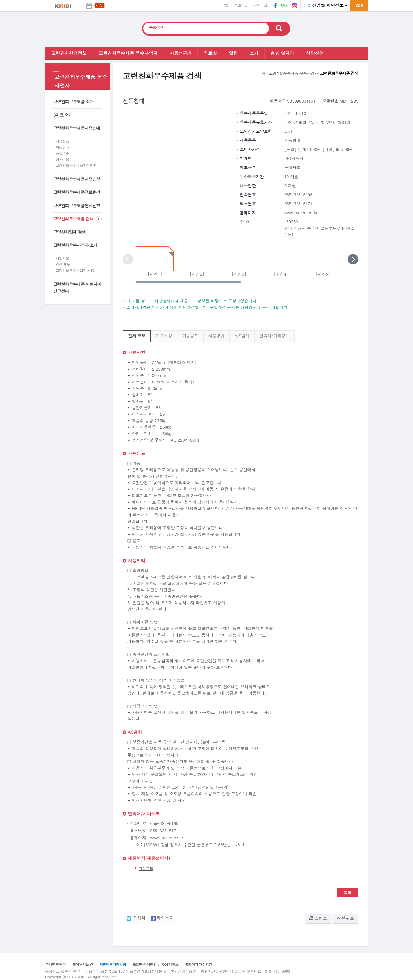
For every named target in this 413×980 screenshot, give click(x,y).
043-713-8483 (278, 971)
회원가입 (241, 5)
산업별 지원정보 (328, 5)
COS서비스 (170, 964)
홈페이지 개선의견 (199, 964)
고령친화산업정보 (69, 53)
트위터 (139, 918)
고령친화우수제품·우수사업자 (128, 53)
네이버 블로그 (283, 6)
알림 (233, 53)
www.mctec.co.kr (301, 213)
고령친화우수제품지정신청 (77, 179)
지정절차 (62, 147)
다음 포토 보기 (353, 259)
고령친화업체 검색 (69, 232)
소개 (254, 53)
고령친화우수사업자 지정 (75, 271)
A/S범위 (242, 336)
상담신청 (315, 53)
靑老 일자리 (282, 53)
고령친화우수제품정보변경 (77, 192)
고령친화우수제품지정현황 (76, 165)
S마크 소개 (63, 115)
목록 (348, 893)
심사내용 (62, 159)
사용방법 (217, 336)
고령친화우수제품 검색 (73, 219)
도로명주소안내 (144, 964)
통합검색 (156, 28)
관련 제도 (63, 264)
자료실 (210, 53)
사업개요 (62, 258)
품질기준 (62, 153)
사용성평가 (181, 53)
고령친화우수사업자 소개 (75, 245)
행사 (89, 6)
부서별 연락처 (55, 964)
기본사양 (164, 336)
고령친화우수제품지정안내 (77, 128)
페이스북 (274, 6)
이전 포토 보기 (128, 259)
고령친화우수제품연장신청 (77, 205)
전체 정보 (137, 336)
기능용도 (190, 336)
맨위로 (348, 918)
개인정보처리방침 (113, 964)
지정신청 (62, 141)
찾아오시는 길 (83, 964)
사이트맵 (260, 5)
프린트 (321, 918)
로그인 (223, 5)
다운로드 (146, 868)
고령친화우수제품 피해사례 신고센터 (77, 288)
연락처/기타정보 (274, 336)
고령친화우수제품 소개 (73, 102)
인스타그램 (294, 6)
